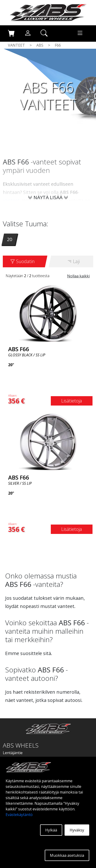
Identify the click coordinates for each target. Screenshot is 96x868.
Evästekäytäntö (19, 815)
